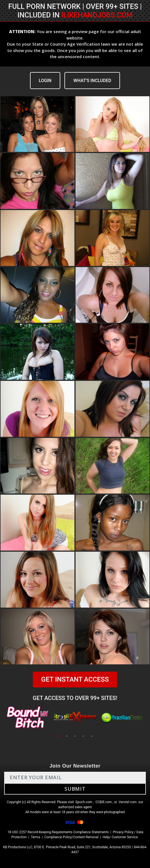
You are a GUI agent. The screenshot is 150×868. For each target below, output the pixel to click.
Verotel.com (128, 802)
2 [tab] (67, 736)
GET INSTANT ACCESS (75, 679)
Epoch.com (84, 802)
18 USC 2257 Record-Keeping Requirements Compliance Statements (58, 832)
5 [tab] (92, 736)
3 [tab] (75, 736)
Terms (36, 837)
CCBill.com (103, 802)
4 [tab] (83, 736)
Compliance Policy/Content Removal (72, 837)
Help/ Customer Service (120, 837)
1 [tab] (58, 736)
